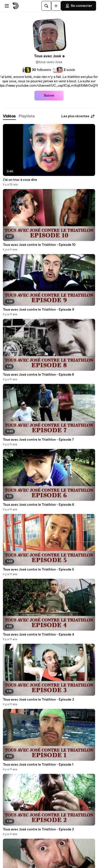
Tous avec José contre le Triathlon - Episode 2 (38, 829)
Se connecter (78, 6)
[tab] (9, 116)
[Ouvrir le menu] (7, 6)
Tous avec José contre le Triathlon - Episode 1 (38, 765)
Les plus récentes (78, 116)
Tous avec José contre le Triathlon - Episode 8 (38, 375)
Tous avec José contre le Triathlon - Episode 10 (39, 245)
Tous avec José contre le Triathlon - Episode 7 (38, 440)
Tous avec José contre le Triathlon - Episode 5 (38, 570)
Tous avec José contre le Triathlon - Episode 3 (38, 700)
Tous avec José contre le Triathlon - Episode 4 (39, 635)
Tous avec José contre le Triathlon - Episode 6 (39, 505)
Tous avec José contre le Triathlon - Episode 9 (39, 310)
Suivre (49, 96)
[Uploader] (56, 6)
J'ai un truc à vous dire (20, 180)
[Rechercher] (46, 6)
